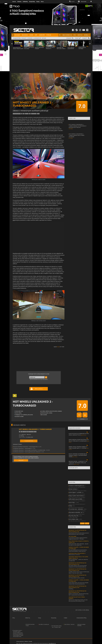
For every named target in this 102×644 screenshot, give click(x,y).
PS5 (75, 35)
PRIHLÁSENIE (84, 2)
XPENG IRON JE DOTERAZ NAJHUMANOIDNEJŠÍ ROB (83, 49)
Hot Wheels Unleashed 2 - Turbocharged (22, 448)
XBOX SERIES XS (67, 35)
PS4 (24, 114)
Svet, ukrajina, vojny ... (74, 519)
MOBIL (86, 35)
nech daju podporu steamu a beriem (77, 578)
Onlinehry (25, 1)
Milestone (24, 435)
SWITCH (80, 35)
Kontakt (30, 641)
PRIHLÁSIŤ (21, 460)
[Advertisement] (51, 60)
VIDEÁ (31, 35)
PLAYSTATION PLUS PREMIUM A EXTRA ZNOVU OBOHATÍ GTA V (79, 434)
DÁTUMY (44, 38)
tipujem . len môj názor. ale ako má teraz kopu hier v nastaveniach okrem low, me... (79, 594)
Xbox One (27, 114)
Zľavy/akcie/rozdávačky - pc (75, 512)
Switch (38, 114)
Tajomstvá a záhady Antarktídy (81, 625)
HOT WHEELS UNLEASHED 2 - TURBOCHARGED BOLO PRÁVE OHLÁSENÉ (77, 135)
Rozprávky (32, 1)
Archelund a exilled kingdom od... (76, 486)
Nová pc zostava (73, 489)
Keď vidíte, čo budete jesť (44, 624)
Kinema (19, 1)
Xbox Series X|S (34, 114)
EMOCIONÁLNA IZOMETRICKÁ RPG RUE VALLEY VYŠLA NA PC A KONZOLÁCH (79, 440)
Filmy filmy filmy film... (74, 516)
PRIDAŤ (77, 38)
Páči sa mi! (39, 389)
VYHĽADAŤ (69, 38)
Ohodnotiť (82, 419)
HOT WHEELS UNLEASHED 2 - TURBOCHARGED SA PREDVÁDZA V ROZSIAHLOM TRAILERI (78, 126)
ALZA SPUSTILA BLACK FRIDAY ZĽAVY (18, 48)
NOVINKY (17, 35)
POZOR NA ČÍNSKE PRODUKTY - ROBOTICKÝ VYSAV (50, 49)
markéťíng (71, 589)
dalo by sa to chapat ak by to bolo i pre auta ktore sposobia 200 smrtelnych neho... (78, 600)
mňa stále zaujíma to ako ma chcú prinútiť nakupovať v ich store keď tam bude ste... (78, 566)
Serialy (70, 506)
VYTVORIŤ (82, 523)
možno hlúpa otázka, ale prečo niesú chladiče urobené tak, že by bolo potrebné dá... (79, 583)
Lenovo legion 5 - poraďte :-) (76, 492)
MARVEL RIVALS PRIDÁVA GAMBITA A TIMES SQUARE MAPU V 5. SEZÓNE (78, 447)
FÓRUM (49, 35)
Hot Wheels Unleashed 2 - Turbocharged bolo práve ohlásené (27, 452)
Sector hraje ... (72, 502)
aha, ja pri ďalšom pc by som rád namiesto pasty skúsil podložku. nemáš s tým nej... (78, 551)
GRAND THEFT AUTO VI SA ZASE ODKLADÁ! (29, 49)
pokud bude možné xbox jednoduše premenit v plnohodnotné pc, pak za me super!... (79, 534)
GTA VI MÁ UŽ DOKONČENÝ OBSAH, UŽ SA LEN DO (72, 49)
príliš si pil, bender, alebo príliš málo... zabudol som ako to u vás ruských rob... (78, 544)
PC (60, 35)
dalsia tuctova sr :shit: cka (74, 555)
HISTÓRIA (18, 38)
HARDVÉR (42, 35)
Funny (38, 1)
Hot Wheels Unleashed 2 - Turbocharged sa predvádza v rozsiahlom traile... (29, 450)
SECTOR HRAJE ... (73, 536)
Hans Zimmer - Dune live (69, 624)
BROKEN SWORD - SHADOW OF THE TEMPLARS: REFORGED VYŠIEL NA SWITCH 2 (78, 463)
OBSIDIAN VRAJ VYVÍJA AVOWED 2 (77, 553)
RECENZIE (25, 35)
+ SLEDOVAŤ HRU (29, 441)
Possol (58, 347)
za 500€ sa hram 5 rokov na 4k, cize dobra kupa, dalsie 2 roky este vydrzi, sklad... (79, 572)
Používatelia (85, 412)
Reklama (26, 641)
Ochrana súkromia (20, 641)
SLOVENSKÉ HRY (37, 38)
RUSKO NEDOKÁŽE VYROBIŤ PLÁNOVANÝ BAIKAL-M (40, 49)
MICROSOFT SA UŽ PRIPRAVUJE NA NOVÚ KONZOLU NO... (77, 531)
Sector (14, 1)
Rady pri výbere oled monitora (76, 496)
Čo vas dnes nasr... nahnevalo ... (76, 509)
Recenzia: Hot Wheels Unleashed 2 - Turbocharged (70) (25, 447)
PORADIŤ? (85, 38)
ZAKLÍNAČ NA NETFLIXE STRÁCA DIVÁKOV (61, 49)
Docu (42, 1)
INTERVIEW (30, 38)
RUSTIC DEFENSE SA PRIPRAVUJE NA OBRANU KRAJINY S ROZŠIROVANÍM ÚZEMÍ (78, 455)
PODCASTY (24, 38)
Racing (22, 436)
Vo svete (79, 412)
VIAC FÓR (87, 523)
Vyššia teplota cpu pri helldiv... (76, 499)
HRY (36, 35)
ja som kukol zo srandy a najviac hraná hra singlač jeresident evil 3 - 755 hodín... (78, 538)
